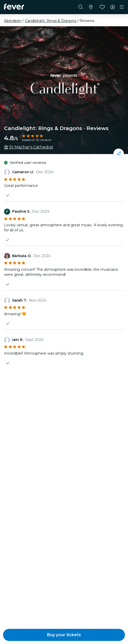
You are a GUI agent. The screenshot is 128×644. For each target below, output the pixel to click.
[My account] (113, 7)
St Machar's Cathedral (31, 147)
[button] (64, 635)
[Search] (81, 7)
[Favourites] (102, 7)
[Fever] (14, 7)
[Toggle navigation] (122, 7)
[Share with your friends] (119, 154)
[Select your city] (91, 7)
